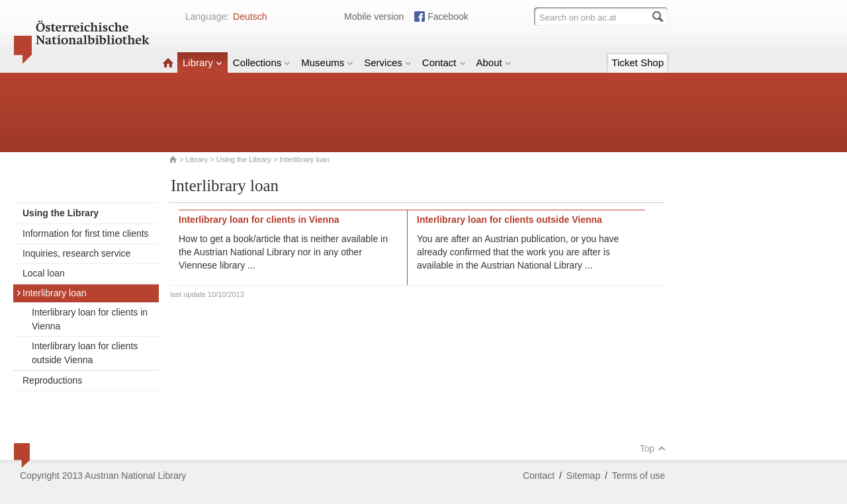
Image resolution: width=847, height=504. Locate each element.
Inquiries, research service (76, 253)
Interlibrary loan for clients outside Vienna (85, 353)
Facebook (448, 17)
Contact (444, 63)
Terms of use (639, 476)
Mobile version (374, 17)
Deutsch (250, 17)
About (494, 63)
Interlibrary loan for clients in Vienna (90, 319)
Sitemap (583, 476)
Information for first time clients (86, 233)
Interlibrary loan (51, 293)
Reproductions (52, 380)
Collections (262, 63)
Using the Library (244, 159)
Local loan (44, 273)
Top (652, 448)
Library (202, 63)
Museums (327, 63)
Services (388, 63)
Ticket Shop (638, 63)
